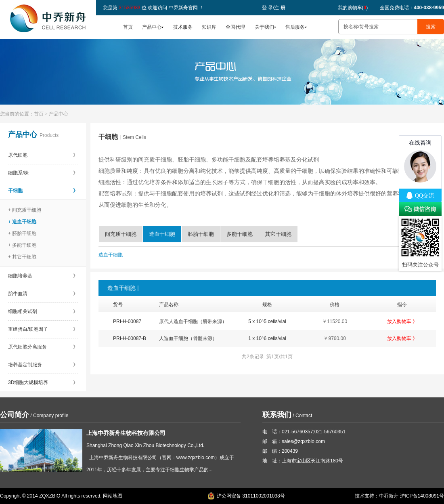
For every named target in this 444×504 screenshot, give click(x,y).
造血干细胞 (162, 234)
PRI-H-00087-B (130, 338)
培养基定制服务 (43, 365)
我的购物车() (353, 8)
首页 (128, 27)
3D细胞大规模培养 (43, 382)
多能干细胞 (240, 234)
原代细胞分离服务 (43, 347)
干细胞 (43, 191)
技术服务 (183, 27)
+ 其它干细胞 (22, 257)
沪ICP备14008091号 (422, 496)
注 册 (280, 8)
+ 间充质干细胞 (25, 210)
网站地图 (113, 496)
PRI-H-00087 (127, 321)
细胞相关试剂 (43, 311)
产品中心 (152, 27)
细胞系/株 (43, 173)
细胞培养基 (43, 276)
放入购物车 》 (402, 321)
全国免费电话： (412, 8)
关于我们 (264, 27)
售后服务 (295, 27)
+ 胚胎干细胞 (22, 233)
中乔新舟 (389, 496)
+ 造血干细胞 (22, 222)
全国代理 (235, 27)
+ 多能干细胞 (22, 245)
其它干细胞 (278, 234)
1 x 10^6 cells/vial (267, 338)
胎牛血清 (43, 294)
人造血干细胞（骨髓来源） (188, 338)
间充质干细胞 (121, 234)
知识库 (209, 27)
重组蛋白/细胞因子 (43, 329)
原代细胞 (43, 155)
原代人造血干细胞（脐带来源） (193, 321)
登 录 (267, 8)
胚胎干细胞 (201, 234)
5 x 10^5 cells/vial (267, 321)
